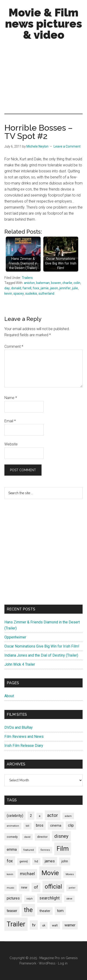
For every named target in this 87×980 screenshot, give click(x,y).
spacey (19, 293)
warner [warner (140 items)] (70, 925)
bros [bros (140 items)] (40, 825)
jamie (45, 288)
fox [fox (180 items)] (10, 861)
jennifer (65, 288)
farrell (27, 288)
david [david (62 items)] (27, 837)
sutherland (46, 293)
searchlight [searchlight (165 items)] (50, 898)
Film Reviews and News (24, 737)
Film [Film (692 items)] (63, 849)
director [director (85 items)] (42, 837)
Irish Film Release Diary (24, 746)
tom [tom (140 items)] (60, 911)
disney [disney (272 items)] (61, 836)
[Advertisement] (43, 78)
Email (10, 421)
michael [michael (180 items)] (27, 874)
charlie (67, 283)
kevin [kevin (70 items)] (10, 874)
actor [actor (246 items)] (53, 815)
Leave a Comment (67, 146)
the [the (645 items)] (28, 910)
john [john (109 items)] (65, 861)
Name (11, 398)
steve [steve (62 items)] (69, 899)
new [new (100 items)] (24, 887)
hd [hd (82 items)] (36, 861)
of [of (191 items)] (36, 887)
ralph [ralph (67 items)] (30, 899)
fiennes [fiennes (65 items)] (45, 850)
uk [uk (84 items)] (44, 925)
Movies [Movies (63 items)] (70, 874)
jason (54, 288)
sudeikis (31, 293)
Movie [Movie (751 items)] (50, 873)
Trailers (27, 278)
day (7, 288)
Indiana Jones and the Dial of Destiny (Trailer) (41, 655)
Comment (14, 347)
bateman (43, 283)
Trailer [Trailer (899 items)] (16, 924)
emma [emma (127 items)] (12, 849)
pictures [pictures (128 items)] (13, 898)
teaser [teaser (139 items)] (12, 911)
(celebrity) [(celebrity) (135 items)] (15, 816)
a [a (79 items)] (40, 816)
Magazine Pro (50, 958)
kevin (8, 293)
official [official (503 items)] (53, 887)
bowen (56, 283)
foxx (36, 288)
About (9, 696)
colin (77, 283)
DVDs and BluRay (19, 727)
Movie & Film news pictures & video (44, 24)
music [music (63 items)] (11, 888)
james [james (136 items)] (50, 861)
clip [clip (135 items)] (71, 825)
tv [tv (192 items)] (34, 925)
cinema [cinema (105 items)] (56, 826)
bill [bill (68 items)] (27, 826)
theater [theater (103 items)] (45, 911)
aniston (29, 283)
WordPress (47, 963)
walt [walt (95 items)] (55, 925)
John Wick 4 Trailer (20, 664)
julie (75, 288)
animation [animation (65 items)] (13, 826)
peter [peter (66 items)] (72, 888)
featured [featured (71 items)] (29, 850)
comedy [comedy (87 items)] (12, 837)
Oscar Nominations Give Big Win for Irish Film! (42, 646)
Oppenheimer (15, 637)
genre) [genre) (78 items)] (24, 861)
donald (16, 288)
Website (11, 444)
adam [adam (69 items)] (68, 816)
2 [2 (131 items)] (31, 816)
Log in (63, 963)
